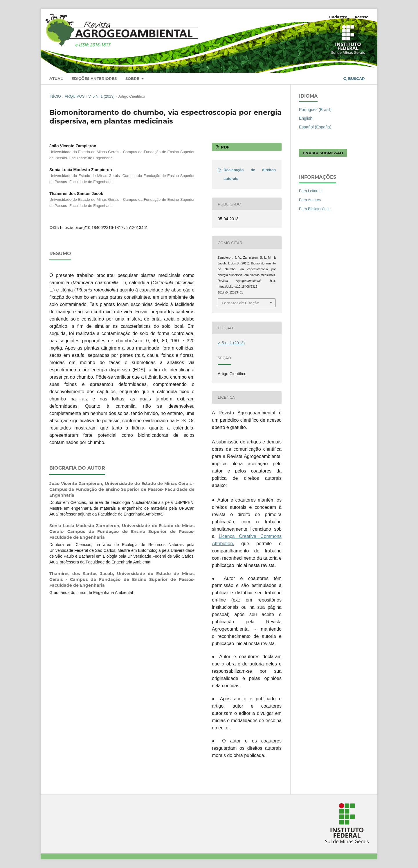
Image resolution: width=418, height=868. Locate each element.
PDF (225, 147)
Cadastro (338, 17)
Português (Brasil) (315, 110)
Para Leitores (310, 191)
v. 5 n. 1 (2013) (101, 96)
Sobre (133, 78)
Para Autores (310, 200)
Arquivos (75, 96)
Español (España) (315, 127)
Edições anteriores (94, 78)
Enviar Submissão (323, 153)
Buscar (354, 78)
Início (55, 96)
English (306, 118)
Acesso (362, 17)
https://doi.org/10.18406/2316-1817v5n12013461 (104, 228)
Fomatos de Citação (240, 303)
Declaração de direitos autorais (250, 174)
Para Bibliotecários (315, 209)
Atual (56, 78)
